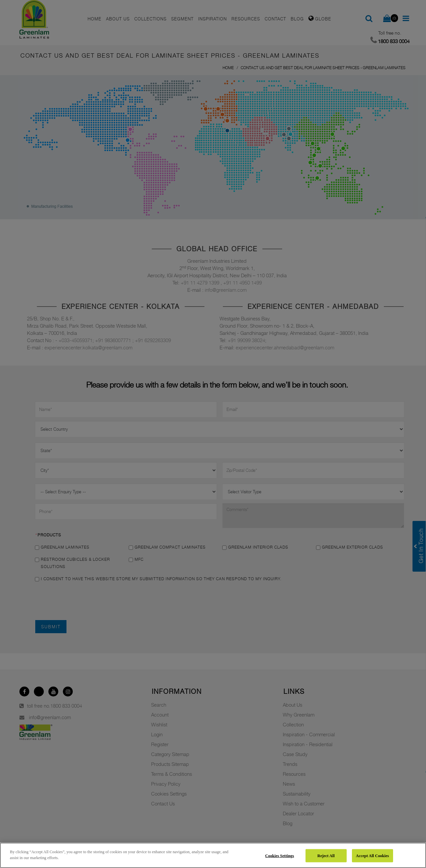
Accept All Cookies (372, 855)
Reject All (326, 855)
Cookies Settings (280, 855)
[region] (213, 855)
